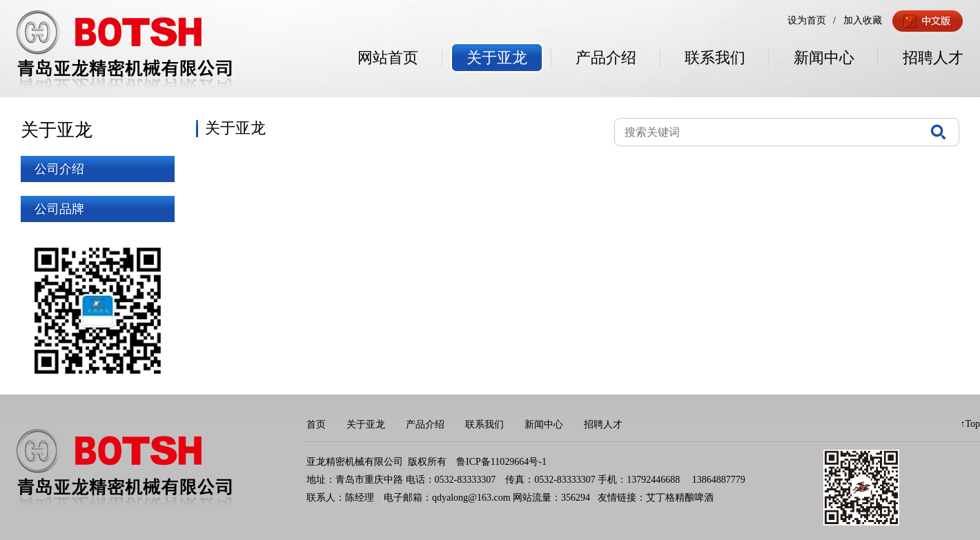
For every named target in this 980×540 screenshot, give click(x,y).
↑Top (970, 424)
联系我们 (715, 58)
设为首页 (807, 20)
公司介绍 (59, 169)
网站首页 (388, 58)
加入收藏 (863, 20)
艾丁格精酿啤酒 (680, 498)
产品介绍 (606, 58)
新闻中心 (824, 58)
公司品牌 (59, 209)
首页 (316, 424)
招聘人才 (933, 58)
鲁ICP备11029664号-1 (501, 462)
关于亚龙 (497, 58)
